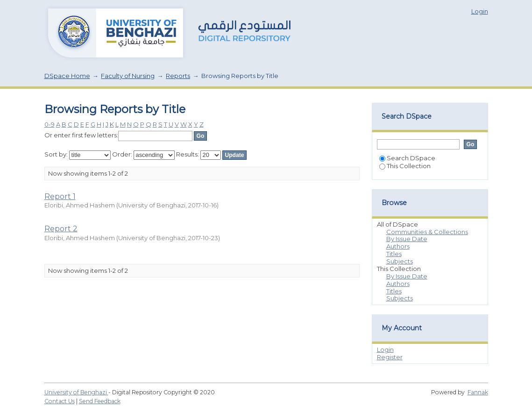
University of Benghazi (76, 392)
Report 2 (61, 229)
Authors (398, 246)
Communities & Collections (427, 232)
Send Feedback (100, 401)
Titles (394, 254)
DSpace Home (67, 76)
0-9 (50, 124)
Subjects (400, 261)
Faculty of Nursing (128, 76)
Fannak (478, 392)
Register (390, 357)
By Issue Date (407, 239)
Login (480, 11)
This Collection (405, 166)
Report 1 (60, 196)
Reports (178, 76)
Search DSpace (407, 158)
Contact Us (60, 401)
